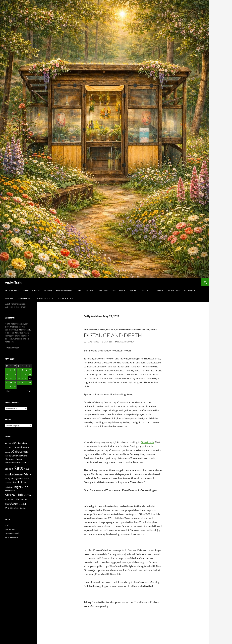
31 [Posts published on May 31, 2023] (15, 387)
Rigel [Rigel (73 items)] (17, 487)
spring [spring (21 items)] (8, 499)
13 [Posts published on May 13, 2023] (26, 374)
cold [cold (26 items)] (21, 447)
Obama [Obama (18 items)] (26, 479)
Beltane (90, 290)
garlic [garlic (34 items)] (8, 456)
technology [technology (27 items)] (22, 499)
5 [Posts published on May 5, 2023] (22, 370)
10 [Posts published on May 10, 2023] (15, 374)
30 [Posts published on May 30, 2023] (11, 387)
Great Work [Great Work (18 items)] (22, 456)
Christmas (103, 290)
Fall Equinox (119, 290)
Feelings (111, 330)
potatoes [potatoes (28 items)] (9, 487)
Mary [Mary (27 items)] (8, 478)
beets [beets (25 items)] (26, 443)
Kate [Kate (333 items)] (18, 468)
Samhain (9, 298)
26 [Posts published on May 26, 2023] (22, 382)
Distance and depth (113, 335)
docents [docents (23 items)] (8, 452)
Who (80, 290)
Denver (93, 330)
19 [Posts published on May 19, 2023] (22, 378)
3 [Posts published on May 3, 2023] (15, 370)
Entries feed (10, 529)
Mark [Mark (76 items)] (28, 474)
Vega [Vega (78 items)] (15, 504)
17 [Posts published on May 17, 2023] (15, 378)
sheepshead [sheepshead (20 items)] (10, 491)
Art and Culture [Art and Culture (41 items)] (14, 443)
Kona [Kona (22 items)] (7, 475)
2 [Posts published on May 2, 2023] (11, 370)
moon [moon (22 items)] (20, 479)
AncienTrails (13, 282)
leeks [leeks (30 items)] (21, 475)
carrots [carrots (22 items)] (8, 447)
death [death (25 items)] (26, 447)
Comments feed (12, 533)
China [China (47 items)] (15, 447)
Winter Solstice (65, 298)
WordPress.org (12, 537)
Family (102, 330)
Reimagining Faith (65, 290)
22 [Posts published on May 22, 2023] (7, 382)
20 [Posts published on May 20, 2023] (26, 378)
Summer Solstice (45, 298)
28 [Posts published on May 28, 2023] (30, 382)
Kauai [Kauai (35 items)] (27, 469)
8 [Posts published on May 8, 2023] (7, 374)
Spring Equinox (25, 298)
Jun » (29, 391)
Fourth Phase (124, 330)
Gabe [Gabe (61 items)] (16, 451)
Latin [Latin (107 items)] (14, 474)
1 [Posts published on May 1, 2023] (7, 370)
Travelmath (147, 442)
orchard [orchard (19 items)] (8, 483)
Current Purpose (32, 290)
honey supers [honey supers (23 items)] (11, 463)
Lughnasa (159, 290)
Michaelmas (174, 290)
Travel (154, 330)
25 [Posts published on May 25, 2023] (18, 382)
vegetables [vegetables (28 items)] (24, 504)
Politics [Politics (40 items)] (22, 482)
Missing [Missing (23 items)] (14, 479)
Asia (86, 330)
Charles (108, 342)
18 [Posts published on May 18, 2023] (18, 378)
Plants (146, 330)
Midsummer (189, 290)
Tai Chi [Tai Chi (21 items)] (14, 499)
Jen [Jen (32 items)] (7, 469)
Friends (137, 330)
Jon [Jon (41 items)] (11, 469)
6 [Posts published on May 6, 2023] (26, 370)
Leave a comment (126, 342)
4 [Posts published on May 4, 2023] (19, 370)
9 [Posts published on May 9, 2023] (11, 374)
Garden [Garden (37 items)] (24, 452)
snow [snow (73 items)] (27, 495)
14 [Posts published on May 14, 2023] (30, 374)
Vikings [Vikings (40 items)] (9, 508)
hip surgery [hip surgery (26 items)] (10, 459)
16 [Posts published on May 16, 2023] (11, 378)
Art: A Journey (12, 290)
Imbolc (133, 290)
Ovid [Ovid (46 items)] (15, 482)
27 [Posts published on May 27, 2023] (26, 382)
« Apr (8, 391)
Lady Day (145, 290)
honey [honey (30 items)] (19, 459)
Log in (8, 525)
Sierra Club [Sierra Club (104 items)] (14, 495)
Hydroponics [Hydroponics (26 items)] (23, 462)
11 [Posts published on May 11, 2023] (18, 374)
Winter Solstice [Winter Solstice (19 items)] (20, 508)
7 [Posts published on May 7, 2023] (30, 370)
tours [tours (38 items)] (8, 504)
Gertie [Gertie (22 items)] (14, 456)
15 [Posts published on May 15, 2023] (7, 378)
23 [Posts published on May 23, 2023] (11, 382)
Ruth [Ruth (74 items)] (25, 487)
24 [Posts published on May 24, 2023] (15, 382)
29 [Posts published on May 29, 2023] (7, 387)
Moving (48, 290)
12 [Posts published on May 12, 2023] (22, 374)
